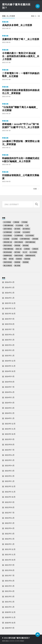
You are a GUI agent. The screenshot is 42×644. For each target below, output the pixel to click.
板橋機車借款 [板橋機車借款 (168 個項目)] (8, 255)
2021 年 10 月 (10, 560)
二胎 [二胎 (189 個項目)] (27, 225)
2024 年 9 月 (10, 376)
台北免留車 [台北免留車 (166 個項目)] (26, 232)
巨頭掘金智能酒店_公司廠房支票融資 (21, 177)
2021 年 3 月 (10, 596)
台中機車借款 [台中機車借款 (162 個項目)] (8, 232)
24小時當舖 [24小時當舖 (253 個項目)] (7, 222)
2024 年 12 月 (10, 361)
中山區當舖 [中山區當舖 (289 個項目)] (19, 225)
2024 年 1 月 (10, 418)
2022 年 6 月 (10, 518)
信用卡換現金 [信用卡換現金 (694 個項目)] (8, 229)
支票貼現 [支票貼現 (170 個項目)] (35, 249)
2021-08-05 (6, 42)
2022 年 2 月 (10, 539)
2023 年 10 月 (10, 434)
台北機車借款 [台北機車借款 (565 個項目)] (19, 235)
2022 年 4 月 (10, 528)
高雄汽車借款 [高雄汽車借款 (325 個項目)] (8, 262)
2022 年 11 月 (10, 492)
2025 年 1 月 (10, 355)
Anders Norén (15, 641)
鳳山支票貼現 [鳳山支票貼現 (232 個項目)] (8, 266)
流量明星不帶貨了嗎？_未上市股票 (21, 39)
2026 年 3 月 (10, 287)
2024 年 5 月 (10, 397)
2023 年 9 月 (10, 439)
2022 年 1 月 (10, 544)
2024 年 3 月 (10, 408)
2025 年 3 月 (10, 350)
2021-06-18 (6, 130)
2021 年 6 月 (10, 581)
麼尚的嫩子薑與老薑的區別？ (19, 638)
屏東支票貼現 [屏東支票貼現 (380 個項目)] (19, 242)
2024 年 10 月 (10, 371)
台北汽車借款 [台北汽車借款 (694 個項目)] (30, 235)
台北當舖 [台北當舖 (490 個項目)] (6, 239)
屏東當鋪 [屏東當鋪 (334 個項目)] (26, 245)
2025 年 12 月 (10, 303)
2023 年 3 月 (10, 471)
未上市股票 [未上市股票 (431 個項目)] (33, 252)
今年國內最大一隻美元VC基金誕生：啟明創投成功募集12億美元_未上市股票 (21, 56)
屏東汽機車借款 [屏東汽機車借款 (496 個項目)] (30, 242)
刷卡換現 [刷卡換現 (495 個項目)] (17, 229)
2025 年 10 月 (10, 313)
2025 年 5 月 (10, 340)
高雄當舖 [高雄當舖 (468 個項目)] (17, 262)
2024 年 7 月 (10, 387)
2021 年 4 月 (10, 591)
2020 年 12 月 (10, 612)
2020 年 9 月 (10, 628)
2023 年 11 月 (10, 429)
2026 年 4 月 (10, 282)
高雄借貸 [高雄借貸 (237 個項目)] (19, 259)
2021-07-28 (6, 62)
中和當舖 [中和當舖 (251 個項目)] (25, 222)
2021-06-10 (6, 164)
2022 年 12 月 (10, 486)
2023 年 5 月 (10, 460)
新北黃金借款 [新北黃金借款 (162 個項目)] (8, 252)
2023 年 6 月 (10, 455)
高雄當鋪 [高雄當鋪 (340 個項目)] (26, 262)
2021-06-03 (6, 181)
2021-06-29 (6, 113)
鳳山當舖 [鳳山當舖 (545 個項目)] (17, 266)
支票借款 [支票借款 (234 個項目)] (27, 249)
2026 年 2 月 (10, 293)
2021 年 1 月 (10, 607)
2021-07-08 (6, 79)
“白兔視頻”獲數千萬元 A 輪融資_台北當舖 (20, 109)
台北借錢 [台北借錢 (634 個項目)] (17, 232)
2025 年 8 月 (10, 324)
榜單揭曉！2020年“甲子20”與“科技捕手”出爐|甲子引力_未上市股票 (21, 126)
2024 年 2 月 (10, 413)
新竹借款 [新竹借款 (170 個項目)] (17, 252)
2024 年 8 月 (10, 382)
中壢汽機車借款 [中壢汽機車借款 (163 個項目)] (8, 225)
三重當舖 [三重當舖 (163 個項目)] (16, 222)
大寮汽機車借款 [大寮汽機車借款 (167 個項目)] (25, 239)
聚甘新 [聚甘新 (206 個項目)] (11, 259)
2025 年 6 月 (10, 334)
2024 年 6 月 (10, 392)
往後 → (36, 189)
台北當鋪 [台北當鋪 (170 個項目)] (15, 239)
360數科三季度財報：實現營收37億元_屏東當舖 (21, 143)
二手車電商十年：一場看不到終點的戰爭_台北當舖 (21, 75)
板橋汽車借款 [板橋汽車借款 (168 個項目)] (19, 255)
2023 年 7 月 (10, 450)
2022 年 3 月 (10, 534)
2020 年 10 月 (10, 623)
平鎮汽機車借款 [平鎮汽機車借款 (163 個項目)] (8, 249)
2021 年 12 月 (10, 549)
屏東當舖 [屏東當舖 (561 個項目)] (17, 245)
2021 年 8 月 (10, 570)
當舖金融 (5, 22)
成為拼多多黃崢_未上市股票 (17, 25)
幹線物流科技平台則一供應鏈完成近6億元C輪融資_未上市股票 (21, 160)
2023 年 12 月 (10, 424)
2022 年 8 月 (10, 507)
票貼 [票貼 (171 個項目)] (5, 259)
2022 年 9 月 (10, 502)
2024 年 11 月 (10, 366)
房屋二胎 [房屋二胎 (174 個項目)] (19, 249)
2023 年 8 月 (10, 444)
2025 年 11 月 (10, 308)
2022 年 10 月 (10, 497)
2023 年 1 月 (10, 481)
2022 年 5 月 (10, 523)
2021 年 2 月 (10, 602)
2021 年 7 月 (10, 575)
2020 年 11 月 (10, 617)
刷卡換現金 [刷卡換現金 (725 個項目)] (26, 229)
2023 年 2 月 (10, 476)
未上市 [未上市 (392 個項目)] (25, 252)
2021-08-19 (6, 28)
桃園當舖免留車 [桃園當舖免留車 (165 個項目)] (30, 255)
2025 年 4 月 (10, 345)
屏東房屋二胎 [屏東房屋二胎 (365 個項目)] (8, 242)
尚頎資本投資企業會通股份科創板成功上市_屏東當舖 (21, 92)
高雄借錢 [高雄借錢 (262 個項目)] (27, 259)
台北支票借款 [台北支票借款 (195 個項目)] (8, 235)
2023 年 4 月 (10, 465)
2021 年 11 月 (10, 554)
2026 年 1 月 (10, 298)
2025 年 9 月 (10, 319)
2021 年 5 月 (10, 586)
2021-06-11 (6, 147)
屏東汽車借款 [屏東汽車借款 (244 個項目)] (8, 245)
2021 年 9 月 (10, 565)
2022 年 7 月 (10, 513)
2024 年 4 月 (10, 403)
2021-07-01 (6, 96)
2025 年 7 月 (10, 329)
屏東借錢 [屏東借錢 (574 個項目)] (35, 239)
